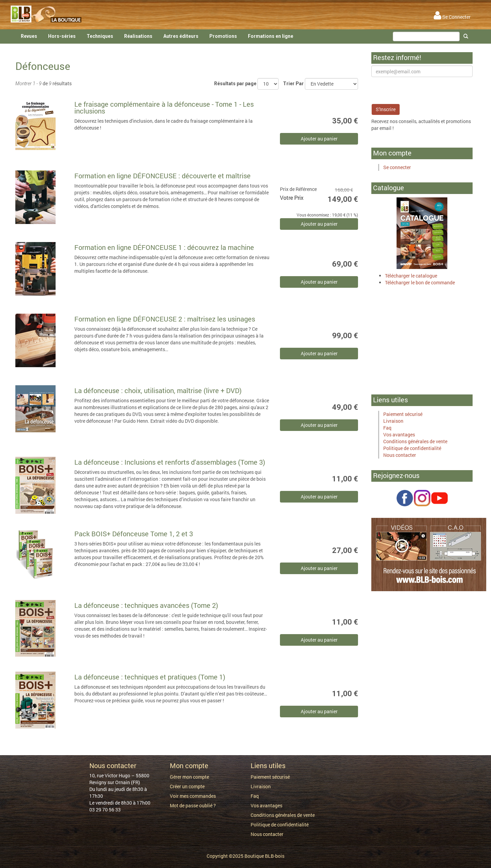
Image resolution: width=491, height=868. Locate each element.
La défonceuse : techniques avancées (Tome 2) (146, 605)
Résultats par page (235, 84)
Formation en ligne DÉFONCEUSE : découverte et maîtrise (162, 176)
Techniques (100, 36)
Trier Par (293, 84)
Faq (387, 428)
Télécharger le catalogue (411, 276)
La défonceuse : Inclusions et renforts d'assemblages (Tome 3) (170, 462)
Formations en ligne (271, 36)
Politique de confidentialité (412, 448)
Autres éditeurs (181, 36)
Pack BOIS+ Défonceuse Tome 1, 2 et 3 (134, 534)
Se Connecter (452, 17)
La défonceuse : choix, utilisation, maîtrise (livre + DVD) (158, 390)
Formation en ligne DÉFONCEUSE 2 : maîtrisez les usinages (165, 319)
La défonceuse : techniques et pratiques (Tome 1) (150, 677)
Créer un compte (187, 786)
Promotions (223, 36)
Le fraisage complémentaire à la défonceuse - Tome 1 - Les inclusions (164, 107)
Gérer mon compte (189, 777)
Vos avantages (399, 435)
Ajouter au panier (319, 139)
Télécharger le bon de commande (420, 282)
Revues (29, 36)
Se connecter (397, 167)
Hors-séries (62, 36)
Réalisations (138, 36)
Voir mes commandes (193, 796)
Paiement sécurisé (403, 414)
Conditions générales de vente (415, 441)
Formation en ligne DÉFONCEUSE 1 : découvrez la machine (164, 247)
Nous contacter (400, 455)
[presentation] (423, 90)
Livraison (393, 421)
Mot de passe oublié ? (193, 805)
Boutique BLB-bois (264, 856)
